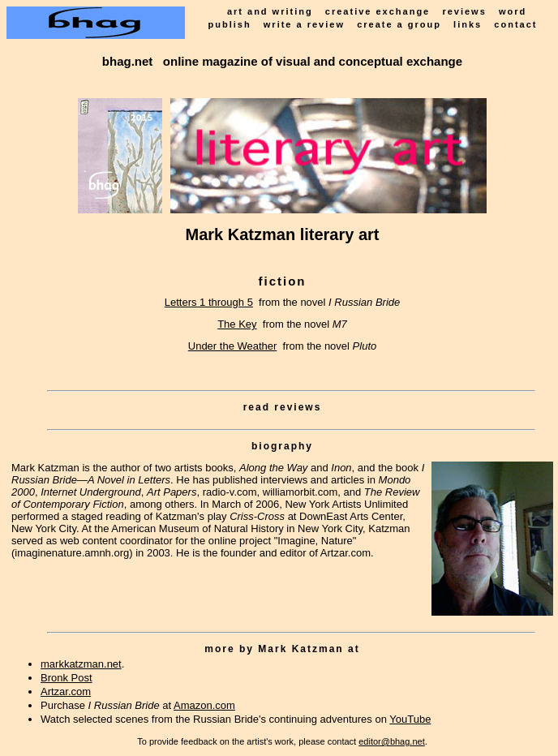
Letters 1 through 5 (209, 302)
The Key (237, 324)
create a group (399, 24)
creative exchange (378, 11)
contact (515, 24)
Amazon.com (204, 705)
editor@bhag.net (392, 741)
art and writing (270, 11)
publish (230, 24)
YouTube (410, 719)
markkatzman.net (81, 664)
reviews (464, 11)
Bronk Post (67, 678)
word (513, 11)
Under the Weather (233, 346)
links (468, 24)
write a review (304, 24)
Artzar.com (66, 692)
